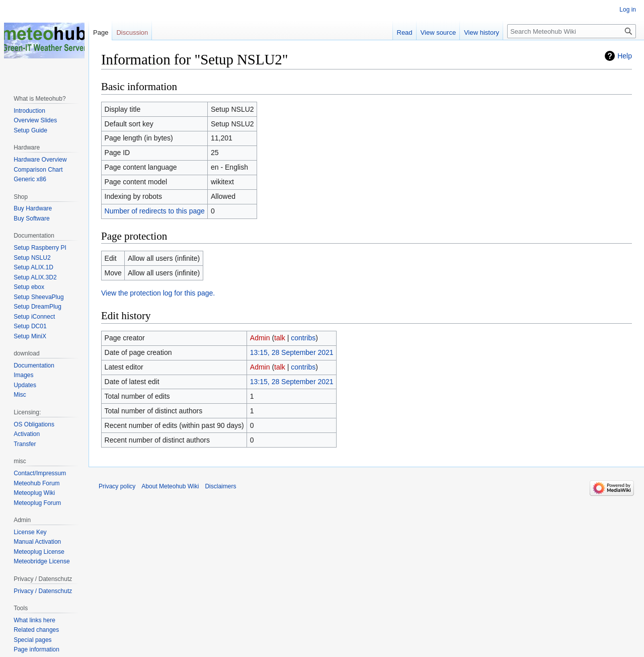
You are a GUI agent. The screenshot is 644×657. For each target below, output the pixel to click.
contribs (303, 338)
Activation (27, 434)
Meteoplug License (39, 552)
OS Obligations (34, 424)
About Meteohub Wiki (170, 486)
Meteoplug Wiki (34, 493)
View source (438, 32)
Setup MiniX (30, 336)
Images (23, 375)
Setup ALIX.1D (33, 267)
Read (405, 32)
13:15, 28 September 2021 (292, 352)
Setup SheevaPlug (38, 297)
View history (481, 32)
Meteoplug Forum (37, 503)
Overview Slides (35, 120)
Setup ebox (29, 287)
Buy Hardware (33, 208)
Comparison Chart (38, 170)
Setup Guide (30, 130)
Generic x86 (30, 179)
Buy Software (31, 218)
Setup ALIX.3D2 (35, 277)
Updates (25, 385)
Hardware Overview (40, 160)
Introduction (29, 111)
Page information (36, 649)
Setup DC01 (30, 326)
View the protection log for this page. (158, 293)
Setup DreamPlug (37, 307)
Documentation (34, 366)
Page (101, 32)
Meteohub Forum (36, 483)
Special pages (32, 640)
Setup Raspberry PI (40, 248)
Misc (20, 395)
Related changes (36, 630)
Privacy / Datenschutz (43, 591)
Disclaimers (220, 486)
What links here (34, 620)
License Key (30, 532)
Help (625, 56)
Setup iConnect (34, 317)
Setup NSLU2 (32, 258)
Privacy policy (117, 486)
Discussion (132, 32)
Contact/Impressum (40, 473)
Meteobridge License (42, 561)
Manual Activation (37, 542)
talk (280, 338)
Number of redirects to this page (155, 211)
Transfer (25, 444)
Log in (628, 10)
